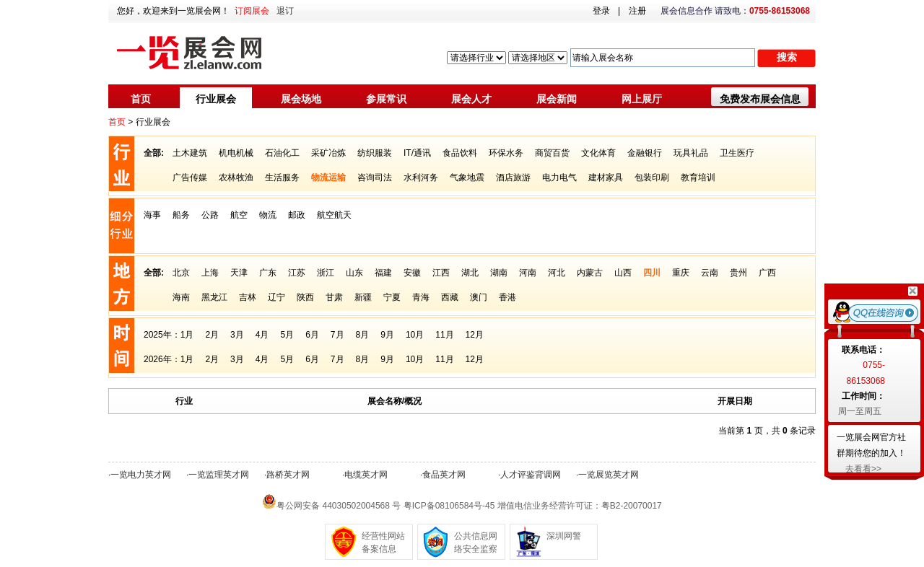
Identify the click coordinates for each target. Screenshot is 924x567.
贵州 (738, 273)
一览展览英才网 (609, 475)
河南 (528, 273)
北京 (181, 273)
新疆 (363, 297)
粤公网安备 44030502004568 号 (339, 506)
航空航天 (334, 215)
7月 (337, 335)
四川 (652, 273)
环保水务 (506, 153)
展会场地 (301, 99)
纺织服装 (375, 153)
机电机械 (236, 153)
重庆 (681, 273)
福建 (383, 273)
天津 (239, 273)
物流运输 (328, 177)
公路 (210, 215)
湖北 (470, 273)
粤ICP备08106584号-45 (449, 506)
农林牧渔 (236, 177)
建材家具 (606, 177)
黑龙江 (214, 297)
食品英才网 (444, 475)
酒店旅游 (513, 177)
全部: (154, 153)
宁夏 (392, 297)
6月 (312, 335)
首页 (141, 99)
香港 (507, 297)
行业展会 (216, 99)
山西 (623, 273)
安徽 (412, 273)
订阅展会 (252, 11)
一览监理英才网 (219, 475)
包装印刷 (652, 177)
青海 (421, 297)
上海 (210, 273)
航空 (239, 215)
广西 (767, 273)
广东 (268, 273)
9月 (387, 335)
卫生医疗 (737, 153)
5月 (287, 335)
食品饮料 (460, 153)
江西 (441, 273)
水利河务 (421, 177)
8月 (363, 335)
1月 (187, 335)
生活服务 (282, 177)
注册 (637, 11)
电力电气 (559, 177)
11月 (444, 335)
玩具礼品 (691, 153)
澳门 (479, 297)
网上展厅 (642, 99)
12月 (475, 335)
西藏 (450, 297)
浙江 (326, 273)
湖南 (499, 273)
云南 (710, 273)
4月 (262, 335)
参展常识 (386, 99)
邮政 (297, 215)
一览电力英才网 (141, 475)
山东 (354, 273)
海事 (152, 215)
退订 (285, 11)
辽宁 (276, 297)
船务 (181, 215)
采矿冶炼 (328, 153)
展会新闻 (557, 99)
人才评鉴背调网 (531, 475)
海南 (181, 297)
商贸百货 (552, 153)
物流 (268, 215)
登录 (601, 11)
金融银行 (645, 153)
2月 (212, 335)
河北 (557, 273)
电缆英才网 (366, 475)
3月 (237, 335)
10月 (415, 335)
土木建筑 (190, 153)
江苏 (297, 273)
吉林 (248, 297)
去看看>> (863, 469)
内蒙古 (590, 273)
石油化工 (282, 153)
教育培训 (698, 177)
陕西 (305, 297)
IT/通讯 (417, 153)
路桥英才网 (288, 475)
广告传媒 (190, 177)
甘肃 (334, 297)
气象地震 (467, 177)
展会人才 (471, 99)
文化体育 (598, 153)
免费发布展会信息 (760, 99)
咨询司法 (375, 177)
